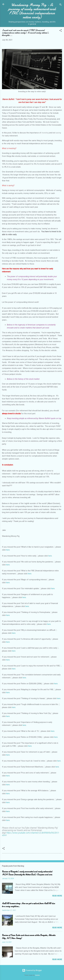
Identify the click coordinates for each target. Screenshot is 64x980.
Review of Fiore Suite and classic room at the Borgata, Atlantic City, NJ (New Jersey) (29, 937)
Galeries (37, 975)
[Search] (61, 5)
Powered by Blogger (32, 970)
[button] (61, 31)
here (8, 550)
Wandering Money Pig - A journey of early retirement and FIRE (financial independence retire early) (32, 11)
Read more (57, 896)
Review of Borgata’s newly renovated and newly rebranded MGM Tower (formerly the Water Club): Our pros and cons (27, 873)
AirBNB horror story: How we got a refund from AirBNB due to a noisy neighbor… (28, 905)
